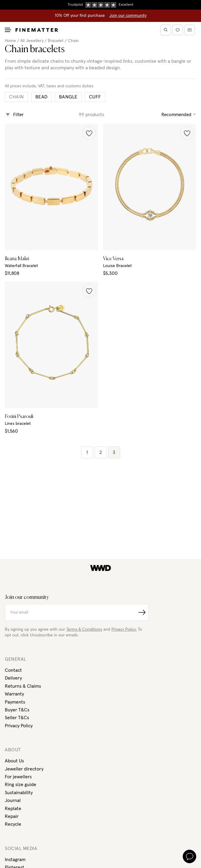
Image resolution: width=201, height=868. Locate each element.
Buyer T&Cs (17, 710)
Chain (73, 41)
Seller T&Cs (17, 718)
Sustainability (19, 793)
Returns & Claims (23, 686)
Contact (13, 670)
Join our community (128, 16)
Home (10, 41)
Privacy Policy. (124, 629)
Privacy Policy (19, 726)
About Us (14, 761)
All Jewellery (32, 41)
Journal (13, 800)
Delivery (13, 678)
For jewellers (18, 777)
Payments (15, 702)
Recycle (13, 824)
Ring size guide (21, 785)
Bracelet (56, 41)
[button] (89, 133)
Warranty (14, 694)
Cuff (95, 97)
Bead (41, 97)
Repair (12, 816)
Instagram (15, 860)
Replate (13, 809)
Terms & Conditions (84, 629)
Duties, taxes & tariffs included (101, 5)
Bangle (68, 97)
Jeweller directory (24, 769)
